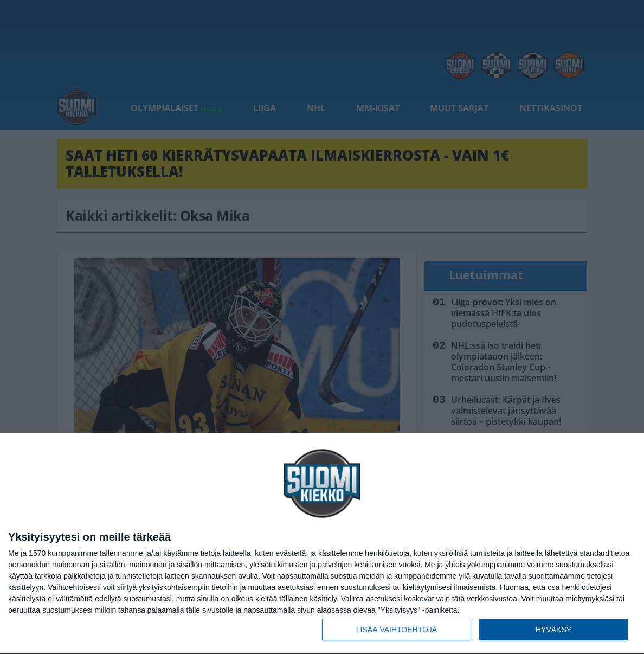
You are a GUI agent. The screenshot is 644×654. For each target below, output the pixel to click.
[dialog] (322, 544)
